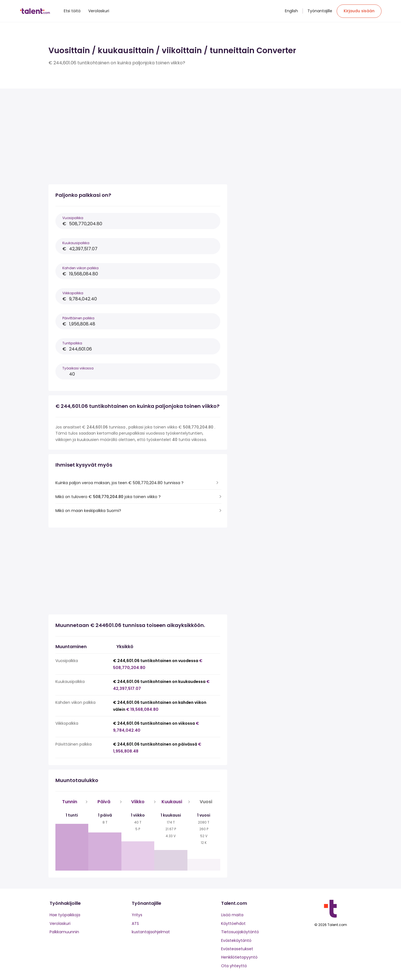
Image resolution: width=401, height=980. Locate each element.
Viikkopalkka (73, 293)
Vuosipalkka (73, 218)
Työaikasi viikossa (78, 368)
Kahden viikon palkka (80, 268)
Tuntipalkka (72, 343)
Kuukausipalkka (76, 243)
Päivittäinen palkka (78, 318)
